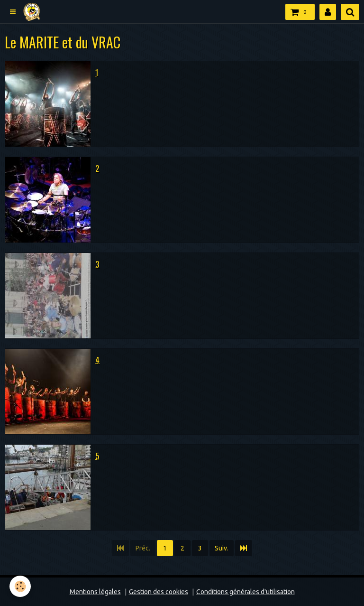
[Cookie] (20, 586)
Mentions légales (95, 592)
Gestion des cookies (159, 592)
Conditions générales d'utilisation (246, 592)
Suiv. (222, 548)
